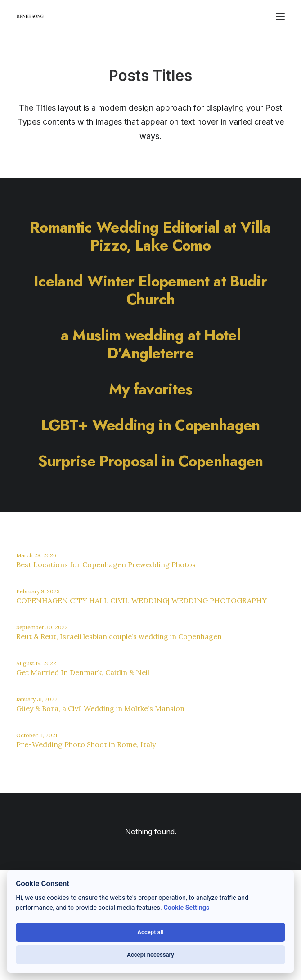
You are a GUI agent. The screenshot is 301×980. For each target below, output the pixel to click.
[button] (280, 17)
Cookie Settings (186, 908)
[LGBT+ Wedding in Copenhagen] (150, 425)
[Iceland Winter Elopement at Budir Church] (150, 290)
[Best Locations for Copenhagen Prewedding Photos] (150, 562)
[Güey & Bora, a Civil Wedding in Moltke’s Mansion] (150, 706)
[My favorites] (150, 389)
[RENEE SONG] (30, 18)
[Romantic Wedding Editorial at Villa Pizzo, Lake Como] (150, 236)
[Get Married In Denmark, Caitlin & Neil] (150, 670)
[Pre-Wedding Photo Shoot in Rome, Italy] (150, 742)
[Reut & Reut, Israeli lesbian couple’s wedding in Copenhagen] (150, 634)
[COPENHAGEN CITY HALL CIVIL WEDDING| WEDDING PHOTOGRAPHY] (150, 598)
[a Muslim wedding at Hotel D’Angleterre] (150, 344)
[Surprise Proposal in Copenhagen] (150, 461)
